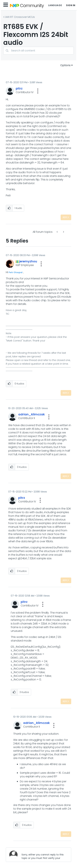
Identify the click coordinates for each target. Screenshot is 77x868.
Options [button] (65, 65)
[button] (38, 91)
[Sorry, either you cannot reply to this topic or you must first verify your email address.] (44, 855)
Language (55, 5)
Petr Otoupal (16, 272)
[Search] (38, 51)
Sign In (71, 5)
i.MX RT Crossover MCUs (20, 17)
